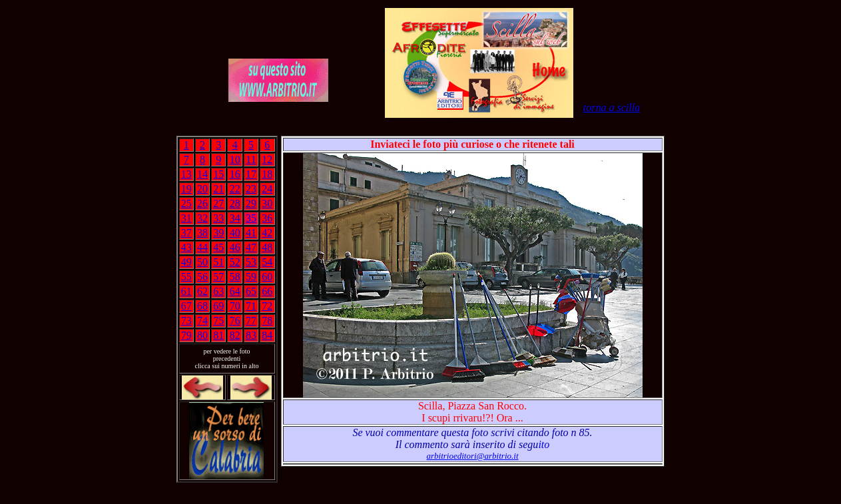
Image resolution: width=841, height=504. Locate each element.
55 (186, 277)
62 (202, 291)
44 (202, 247)
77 (251, 321)
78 (267, 321)
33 (218, 218)
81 (218, 335)
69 (218, 306)
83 (251, 335)
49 (186, 262)
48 (267, 247)
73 (186, 321)
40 (235, 233)
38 (202, 233)
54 (267, 262)
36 (267, 218)
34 (235, 218)
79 (186, 335)
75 (218, 321)
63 (218, 291)
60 (267, 277)
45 (218, 247)
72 (267, 306)
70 (235, 306)
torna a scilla (612, 108)
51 (218, 262)
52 (235, 262)
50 (202, 262)
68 (202, 306)
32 (202, 218)
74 (202, 321)
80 (202, 335)
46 (235, 247)
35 (251, 218)
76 (235, 321)
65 (251, 291)
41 (251, 233)
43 (186, 247)
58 (235, 277)
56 (202, 277)
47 (251, 247)
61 (186, 291)
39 (218, 233)
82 (235, 335)
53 (251, 262)
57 (218, 277)
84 (267, 335)
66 (267, 291)
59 (251, 277)
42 (267, 233)
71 (251, 306)
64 (235, 291)
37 (186, 233)
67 (186, 306)
